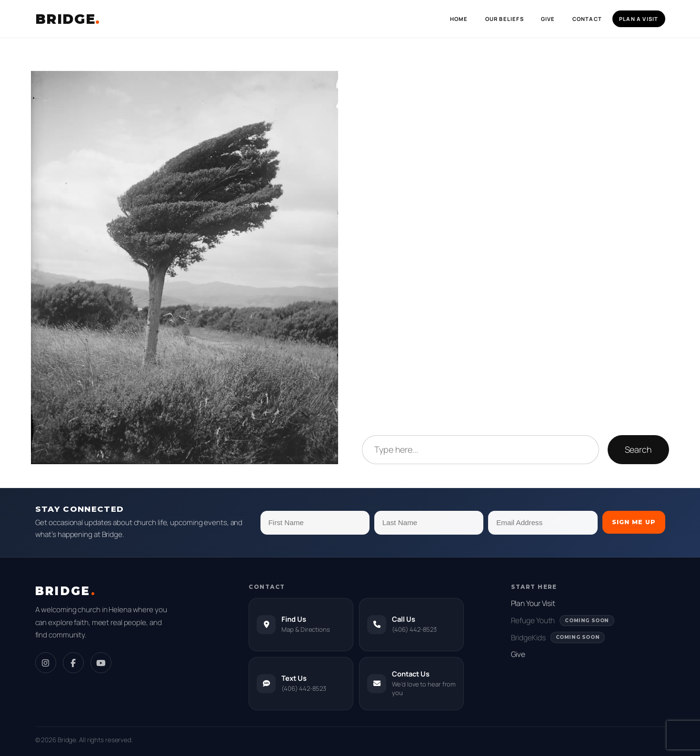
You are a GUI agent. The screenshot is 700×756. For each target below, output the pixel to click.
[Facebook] (73, 663)
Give (518, 654)
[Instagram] (46, 663)
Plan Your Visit (533, 603)
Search (638, 449)
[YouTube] (101, 663)
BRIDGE (68, 19)
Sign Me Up (634, 522)
